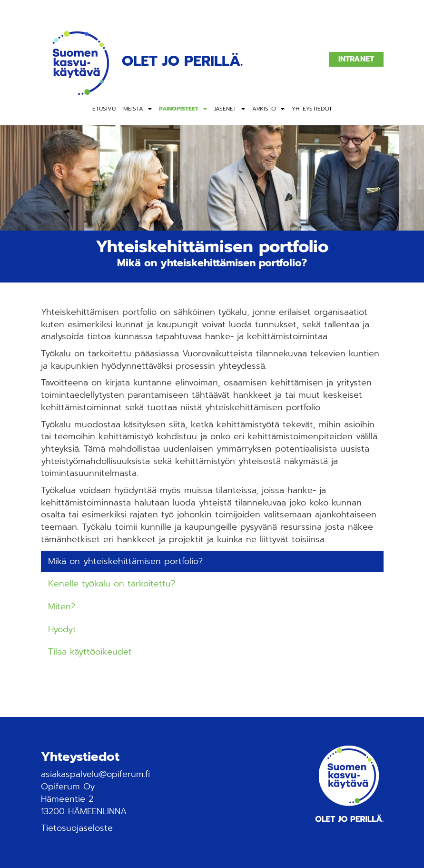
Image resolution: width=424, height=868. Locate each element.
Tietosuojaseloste (77, 828)
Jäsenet (225, 109)
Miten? (62, 606)
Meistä (133, 109)
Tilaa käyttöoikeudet (90, 652)
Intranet (356, 59)
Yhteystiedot (312, 109)
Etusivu (104, 109)
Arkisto (264, 109)
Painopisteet (179, 109)
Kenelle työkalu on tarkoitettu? (112, 584)
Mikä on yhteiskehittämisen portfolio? (125, 561)
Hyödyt (62, 629)
